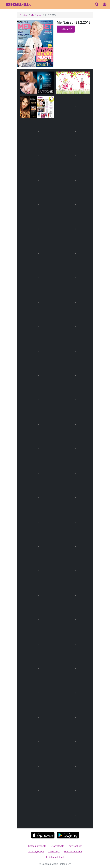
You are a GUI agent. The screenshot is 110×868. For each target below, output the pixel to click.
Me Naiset (36, 15)
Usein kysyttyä (36, 852)
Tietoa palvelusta (37, 846)
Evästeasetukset (55, 857)
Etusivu (24, 15)
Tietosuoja (54, 852)
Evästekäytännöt (73, 852)
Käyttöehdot (75, 846)
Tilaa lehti (66, 29)
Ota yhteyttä (58, 846)
